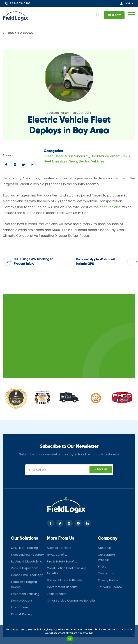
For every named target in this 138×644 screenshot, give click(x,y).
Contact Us (106, 573)
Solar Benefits (57, 594)
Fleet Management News (110, 156)
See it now (114, 15)
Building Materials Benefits (65, 580)
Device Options (22, 601)
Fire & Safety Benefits (62, 561)
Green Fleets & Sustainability (66, 156)
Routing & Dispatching (27, 561)
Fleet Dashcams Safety (27, 555)
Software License (110, 587)
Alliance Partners (59, 548)
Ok (70, 639)
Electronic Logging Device (24, 584)
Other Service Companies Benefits (71, 601)
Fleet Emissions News (61, 161)
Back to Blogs (18, 33)
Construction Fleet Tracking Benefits (67, 571)
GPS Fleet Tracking (24, 548)
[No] (134, 634)
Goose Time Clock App (27, 575)
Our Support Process (107, 557)
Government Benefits (62, 587)
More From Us (60, 538)
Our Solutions (24, 538)
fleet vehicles (110, 207)
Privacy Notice (108, 580)
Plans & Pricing (21, 614)
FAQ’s (102, 567)
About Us (104, 548)
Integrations (20, 607)
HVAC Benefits (57, 555)
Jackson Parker (58, 113)
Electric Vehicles (92, 161)
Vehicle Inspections (25, 568)
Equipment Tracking (25, 594)
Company (108, 538)
